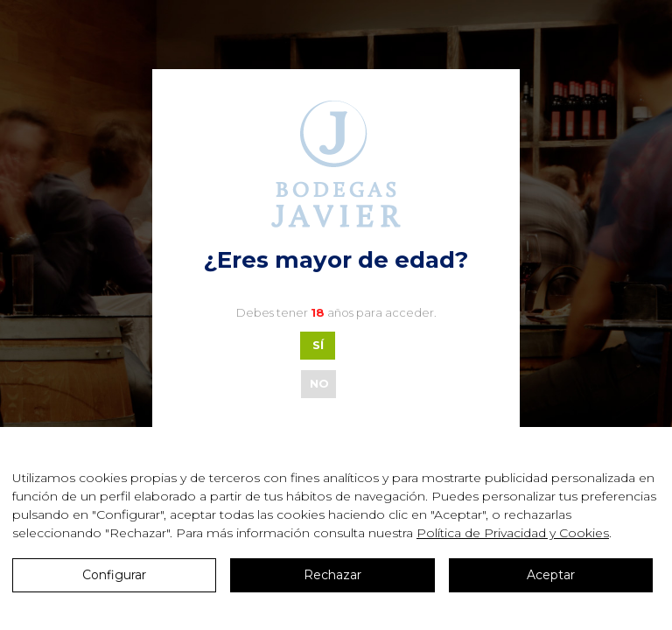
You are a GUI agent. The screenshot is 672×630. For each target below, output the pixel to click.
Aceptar (551, 575)
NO (319, 383)
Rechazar (332, 575)
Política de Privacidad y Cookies (513, 533)
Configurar (114, 575)
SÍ (318, 345)
